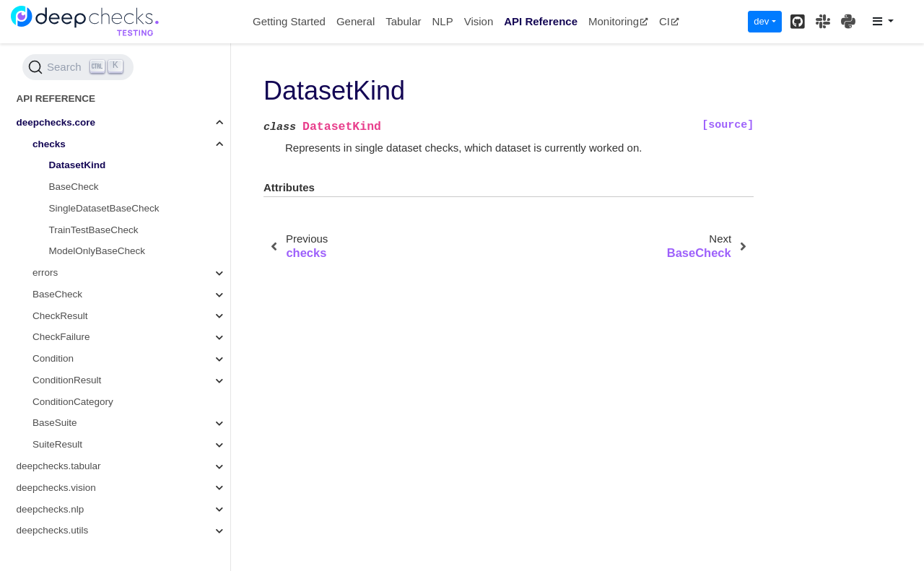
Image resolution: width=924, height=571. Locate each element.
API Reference (541, 21)
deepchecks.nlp (51, 509)
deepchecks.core (56, 122)
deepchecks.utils (53, 530)
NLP (442, 21)
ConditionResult (67, 380)
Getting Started (289, 21)
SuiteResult (57, 444)
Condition (53, 358)
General (356, 21)
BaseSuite (55, 423)
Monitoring (618, 21)
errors (45, 273)
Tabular (403, 21)
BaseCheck (74, 187)
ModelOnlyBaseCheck (97, 251)
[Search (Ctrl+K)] (78, 67)
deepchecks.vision (56, 488)
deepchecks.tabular (59, 466)
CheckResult (60, 316)
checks (49, 144)
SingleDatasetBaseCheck (104, 208)
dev (761, 21)
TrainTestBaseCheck (94, 230)
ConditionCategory (73, 402)
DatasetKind (78, 165)
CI (669, 21)
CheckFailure (61, 337)
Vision (479, 21)
